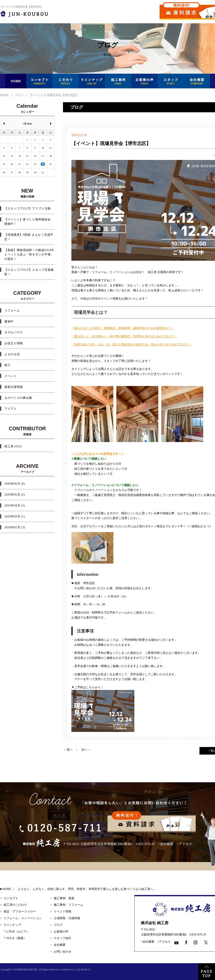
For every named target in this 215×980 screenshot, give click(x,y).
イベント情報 (63, 911)
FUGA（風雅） (15, 938)
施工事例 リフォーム (68, 905)
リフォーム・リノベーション (23, 918)
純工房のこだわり (15, 905)
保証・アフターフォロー (20, 911)
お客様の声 (61, 932)
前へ (70, 750)
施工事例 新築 (64, 898)
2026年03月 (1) (15, 516)
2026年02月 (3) (15, 527)
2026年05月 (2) (15, 495)
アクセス (185, 844)
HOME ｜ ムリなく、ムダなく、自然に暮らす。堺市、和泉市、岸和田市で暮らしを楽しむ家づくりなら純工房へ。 (79, 889)
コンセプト (11, 898)
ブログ (58, 925)
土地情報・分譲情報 (67, 918)
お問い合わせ (63, 952)
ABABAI (85, 970)
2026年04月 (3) (15, 506)
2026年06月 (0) (15, 484)
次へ (84, 750)
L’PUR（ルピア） (16, 932)
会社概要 (167, 844)
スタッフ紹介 (63, 938)
